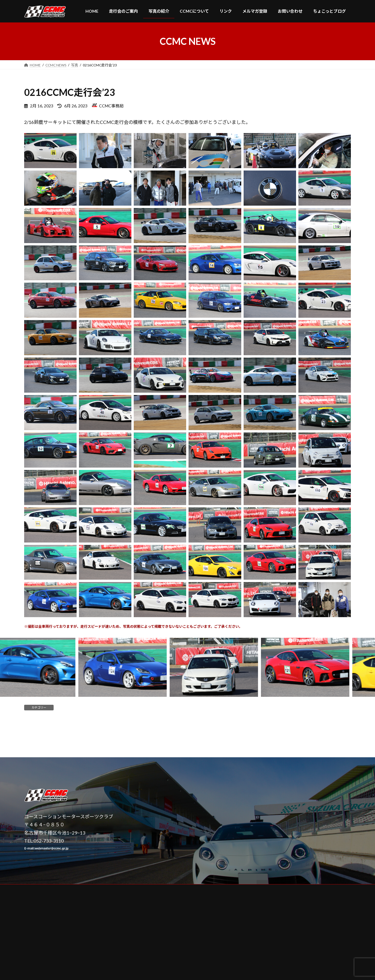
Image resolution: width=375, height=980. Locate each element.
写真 (60, 708)
